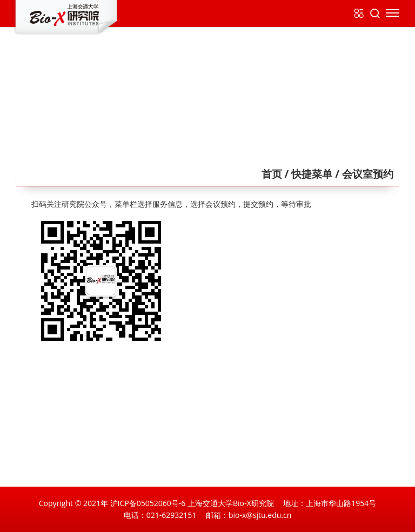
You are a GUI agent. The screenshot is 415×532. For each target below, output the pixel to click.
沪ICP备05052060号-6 (148, 503)
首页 (272, 174)
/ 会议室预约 (363, 174)
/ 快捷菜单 (307, 174)
